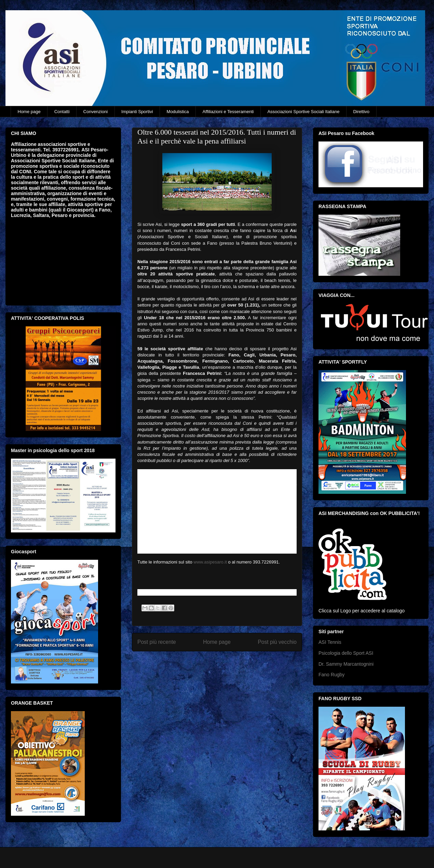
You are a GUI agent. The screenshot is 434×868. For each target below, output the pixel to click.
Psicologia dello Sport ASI (346, 653)
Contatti (62, 112)
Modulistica (178, 112)
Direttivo (361, 112)
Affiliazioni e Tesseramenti (228, 112)
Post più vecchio (277, 642)
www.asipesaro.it (210, 562)
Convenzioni (96, 112)
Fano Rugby (331, 675)
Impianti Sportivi (137, 112)
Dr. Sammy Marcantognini (346, 664)
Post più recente (157, 642)
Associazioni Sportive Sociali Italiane (303, 112)
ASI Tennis (330, 642)
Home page (29, 112)
